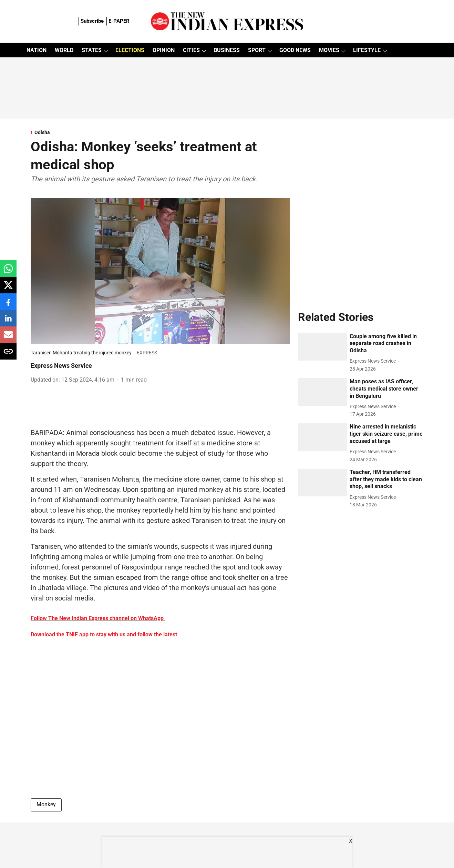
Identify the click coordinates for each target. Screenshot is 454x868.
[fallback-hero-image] (322, 347)
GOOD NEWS (295, 50)
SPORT (257, 50)
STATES (92, 50)
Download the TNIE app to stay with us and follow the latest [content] (104, 634)
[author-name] (374, 361)
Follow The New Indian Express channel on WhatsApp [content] (97, 618)
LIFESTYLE (367, 50)
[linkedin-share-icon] (8, 322)
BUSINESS (227, 50)
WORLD (64, 50)
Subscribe (92, 21)
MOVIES (329, 50)
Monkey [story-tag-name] (46, 804)
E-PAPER (119, 21)
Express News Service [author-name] (61, 366)
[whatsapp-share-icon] (8, 272)
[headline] (386, 344)
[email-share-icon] (8, 338)
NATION (37, 50)
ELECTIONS (130, 50)
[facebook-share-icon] (8, 305)
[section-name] (160, 132)
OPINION (164, 50)
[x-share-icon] (8, 289)
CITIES (191, 50)
